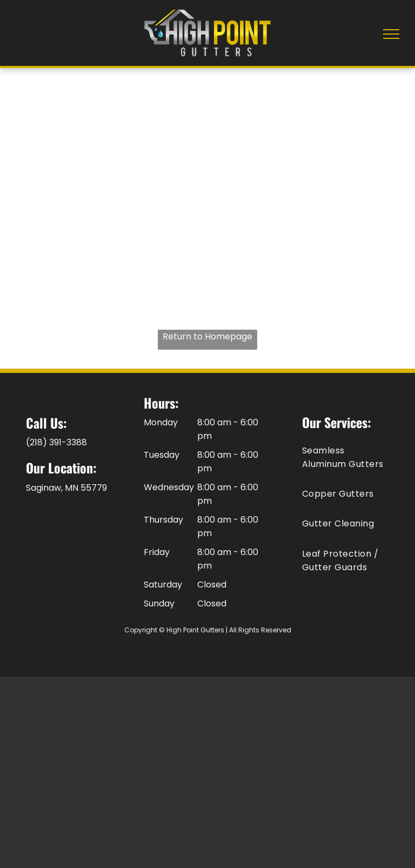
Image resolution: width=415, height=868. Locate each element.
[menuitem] (346, 457)
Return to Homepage (207, 336)
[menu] (391, 34)
